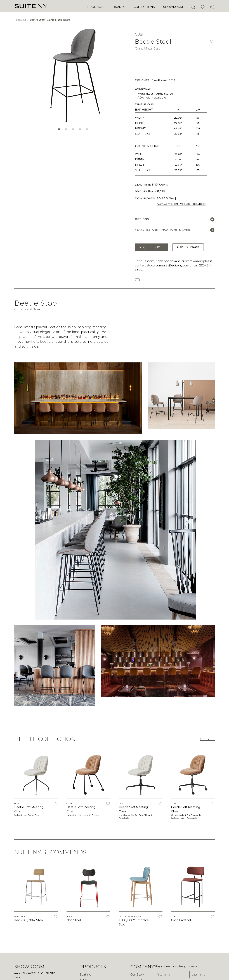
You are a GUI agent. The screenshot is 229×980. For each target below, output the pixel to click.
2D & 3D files (165, 198)
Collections (144, 7)
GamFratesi (159, 80)
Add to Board (188, 247)
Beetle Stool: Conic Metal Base (50, 20)
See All (207, 739)
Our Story (137, 975)
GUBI (139, 34)
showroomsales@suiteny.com (168, 265)
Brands (119, 7)
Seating (86, 975)
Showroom (173, 7)
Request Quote (151, 247)
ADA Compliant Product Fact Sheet (181, 204)
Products (96, 7)
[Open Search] (193, 7)
